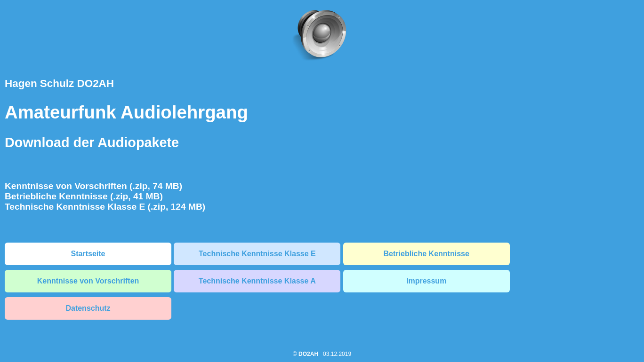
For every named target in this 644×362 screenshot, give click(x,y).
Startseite (88, 254)
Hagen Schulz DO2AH (59, 83)
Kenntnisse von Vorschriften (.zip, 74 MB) (93, 186)
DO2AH (308, 354)
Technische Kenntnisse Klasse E (257, 254)
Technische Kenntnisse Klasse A (257, 281)
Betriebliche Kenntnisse (427, 254)
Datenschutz (88, 308)
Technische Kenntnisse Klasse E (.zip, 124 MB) (105, 207)
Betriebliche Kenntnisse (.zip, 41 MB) (84, 196)
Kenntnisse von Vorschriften (88, 281)
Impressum (426, 281)
